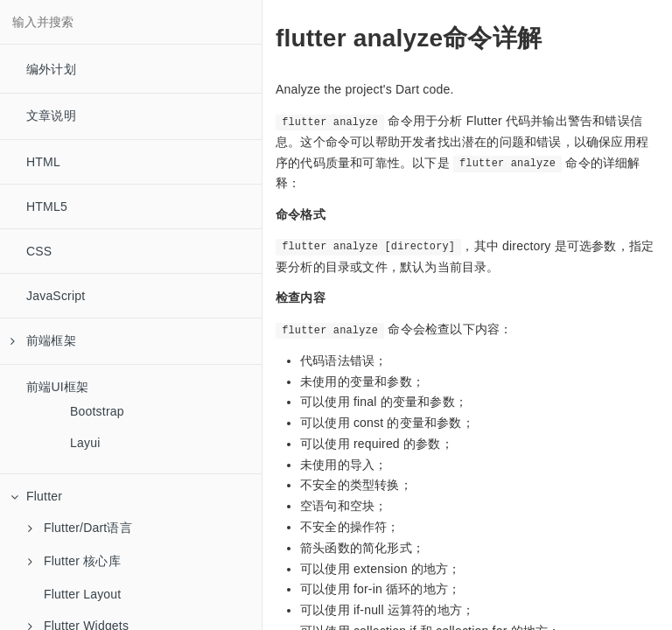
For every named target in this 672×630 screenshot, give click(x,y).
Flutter (36, 496)
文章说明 (51, 115)
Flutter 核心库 (74, 561)
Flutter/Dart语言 (80, 528)
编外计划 (51, 69)
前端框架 (43, 340)
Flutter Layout (82, 594)
